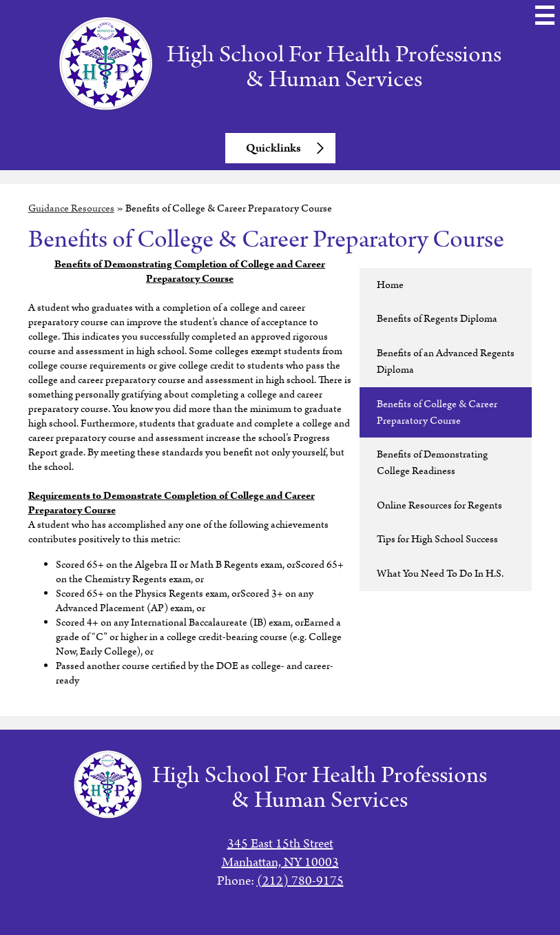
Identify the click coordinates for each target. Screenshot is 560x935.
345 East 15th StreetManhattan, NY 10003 (280, 853)
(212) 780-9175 (300, 881)
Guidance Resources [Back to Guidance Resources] (71, 208)
